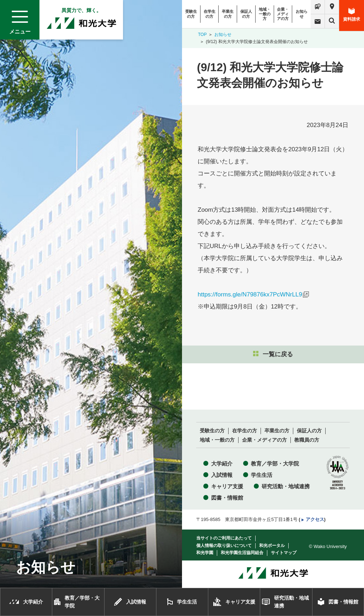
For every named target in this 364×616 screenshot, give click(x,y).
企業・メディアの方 (283, 14)
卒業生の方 (228, 14)
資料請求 (352, 15)
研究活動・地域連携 (286, 486)
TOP (202, 35)
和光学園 (205, 553)
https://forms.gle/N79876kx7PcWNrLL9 (250, 294)
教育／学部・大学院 (275, 464)
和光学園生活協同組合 (242, 553)
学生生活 (262, 475)
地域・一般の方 (265, 14)
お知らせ (302, 14)
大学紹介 (222, 464)
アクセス (315, 519)
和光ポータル (272, 546)
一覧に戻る (273, 354)
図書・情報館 (227, 498)
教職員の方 (307, 440)
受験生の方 (191, 14)
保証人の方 (246, 14)
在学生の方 (210, 14)
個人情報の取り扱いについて (224, 546)
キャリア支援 (227, 486)
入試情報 (222, 475)
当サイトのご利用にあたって (224, 538)
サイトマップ (284, 553)
